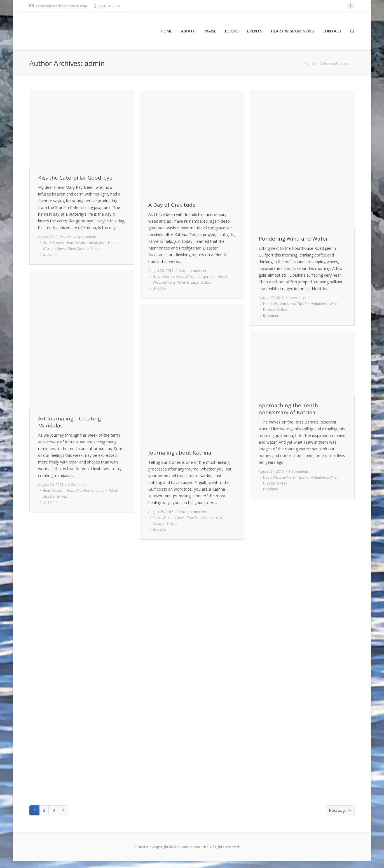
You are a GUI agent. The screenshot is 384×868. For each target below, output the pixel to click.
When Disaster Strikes (84, 249)
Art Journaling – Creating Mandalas (69, 422)
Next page (338, 810)
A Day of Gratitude (172, 205)
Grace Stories (53, 243)
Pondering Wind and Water (293, 239)
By (50, 254)
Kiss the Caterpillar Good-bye (75, 178)
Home (310, 63)
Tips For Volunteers (313, 304)
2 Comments (78, 485)
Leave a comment (82, 237)
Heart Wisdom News (279, 304)
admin (95, 63)
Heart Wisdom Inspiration (86, 243)
